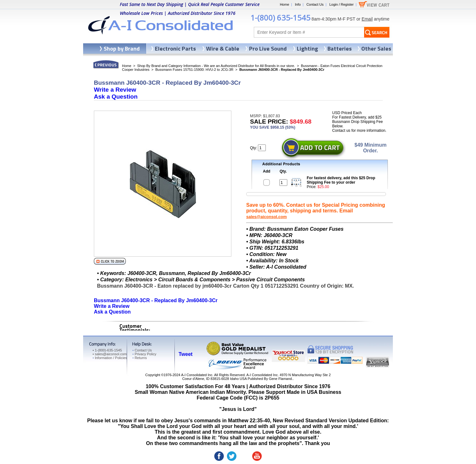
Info (298, 4)
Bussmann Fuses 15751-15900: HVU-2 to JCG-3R (194, 70)
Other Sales (376, 49)
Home (284, 4)
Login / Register (342, 4)
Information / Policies (110, 358)
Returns (140, 358)
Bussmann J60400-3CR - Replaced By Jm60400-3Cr (156, 300)
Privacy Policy (144, 354)
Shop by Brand (122, 49)
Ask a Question (116, 97)
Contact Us (315, 4)
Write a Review (115, 90)
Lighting (307, 49)
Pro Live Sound (268, 49)
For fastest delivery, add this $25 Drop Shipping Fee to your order (341, 180)
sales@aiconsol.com (266, 217)
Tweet (186, 354)
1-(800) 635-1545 (280, 18)
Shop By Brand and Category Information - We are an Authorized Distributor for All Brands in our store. (216, 66)
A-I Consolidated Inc (197, 375)
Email (367, 19)
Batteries (340, 49)
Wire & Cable (223, 49)
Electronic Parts (175, 49)
